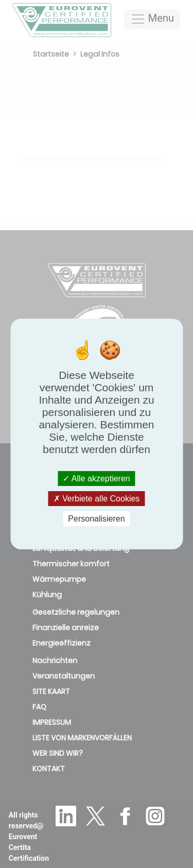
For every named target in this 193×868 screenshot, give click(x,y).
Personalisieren (96, 519)
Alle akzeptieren (96, 478)
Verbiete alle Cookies (97, 499)
